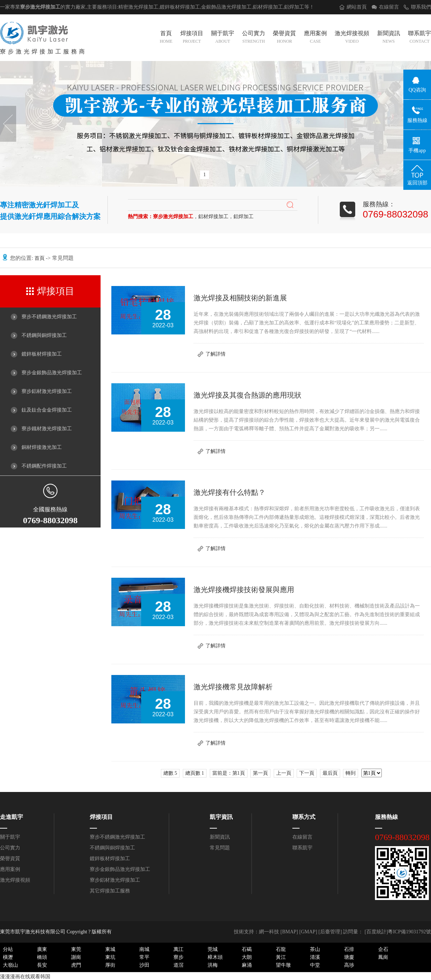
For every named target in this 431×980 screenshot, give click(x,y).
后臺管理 (330, 932)
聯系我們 (421, 7)
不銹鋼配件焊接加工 (44, 466)
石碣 (247, 949)
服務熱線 (386, 817)
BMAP (289, 932)
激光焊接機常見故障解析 (233, 687)
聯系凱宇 (420, 38)
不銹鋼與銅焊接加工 (44, 335)
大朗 (247, 957)
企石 (383, 949)
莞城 (213, 949)
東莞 (76, 949)
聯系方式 (304, 817)
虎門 (76, 965)
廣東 (42, 949)
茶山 (315, 949)
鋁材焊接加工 (268, 7)
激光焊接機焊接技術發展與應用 (244, 590)
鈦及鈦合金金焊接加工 (47, 410)
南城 (144, 949)
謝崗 (76, 957)
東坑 (110, 957)
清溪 (315, 957)
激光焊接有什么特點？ (230, 492)
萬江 (179, 949)
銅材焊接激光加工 (42, 447)
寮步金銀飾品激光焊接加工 (52, 373)
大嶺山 (10, 965)
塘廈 (349, 957)
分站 (8, 949)
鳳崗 (383, 957)
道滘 (179, 965)
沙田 (144, 965)
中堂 (315, 965)
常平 (144, 957)
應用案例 (315, 38)
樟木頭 (215, 957)
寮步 (179, 957)
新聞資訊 (389, 38)
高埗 (349, 965)
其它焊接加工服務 (110, 891)
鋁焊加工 (294, 7)
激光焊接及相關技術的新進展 (240, 298)
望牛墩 (283, 965)
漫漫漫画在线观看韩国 (25, 977)
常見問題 (220, 848)
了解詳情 (215, 354)
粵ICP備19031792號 (409, 932)
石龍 (281, 949)
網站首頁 (357, 7)
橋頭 (42, 957)
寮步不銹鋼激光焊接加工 (49, 317)
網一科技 (269, 932)
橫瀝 (8, 957)
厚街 (110, 965)
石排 (349, 949)
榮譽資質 (284, 38)
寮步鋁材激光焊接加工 (47, 391)
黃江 (281, 957)
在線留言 (389, 7)
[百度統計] (376, 932)
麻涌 (247, 965)
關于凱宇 (223, 38)
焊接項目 (192, 38)
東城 (110, 949)
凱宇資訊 (221, 817)
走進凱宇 (11, 817)
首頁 (166, 38)
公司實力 (254, 38)
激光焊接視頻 (352, 38)
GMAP (308, 932)
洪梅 (213, 965)
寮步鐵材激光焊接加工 (47, 429)
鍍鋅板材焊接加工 (42, 354)
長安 (42, 965)
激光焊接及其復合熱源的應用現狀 (247, 395)
